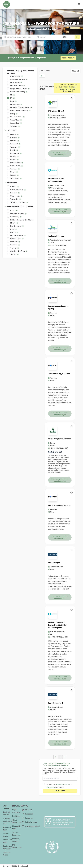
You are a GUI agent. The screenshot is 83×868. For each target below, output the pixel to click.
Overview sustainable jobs (8, 821)
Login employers (16, 811)
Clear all (75, 71)
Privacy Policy (50, 787)
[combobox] (19, 37)
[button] (20, 72)
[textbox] (19, 37)
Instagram (27, 818)
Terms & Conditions (62, 784)
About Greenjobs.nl (17, 821)
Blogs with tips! (7, 829)
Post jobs (16, 816)
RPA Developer (54, 563)
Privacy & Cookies (16, 840)
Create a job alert (8, 841)
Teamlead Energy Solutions (59, 374)
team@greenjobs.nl (31, 826)
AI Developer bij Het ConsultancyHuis (56, 180)
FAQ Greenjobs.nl (17, 846)
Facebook (27, 814)
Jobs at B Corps (7, 854)
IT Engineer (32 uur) (56, 111)
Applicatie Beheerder (56, 236)
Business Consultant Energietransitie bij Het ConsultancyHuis (57, 625)
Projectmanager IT (56, 703)
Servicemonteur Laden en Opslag (58, 307)
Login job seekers (7, 813)
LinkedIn (27, 810)
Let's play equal (30, 822)
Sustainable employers (8, 847)
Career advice (6, 835)
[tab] (20, 72)
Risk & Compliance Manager (59, 439)
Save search (60, 791)
